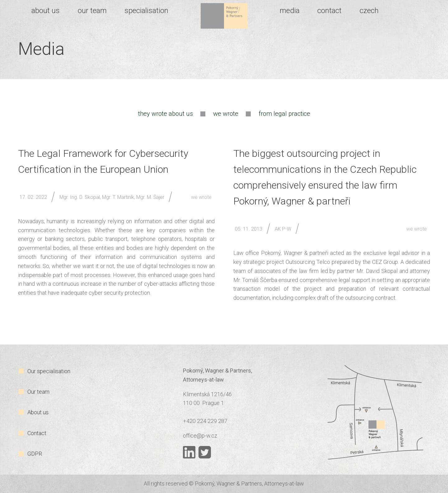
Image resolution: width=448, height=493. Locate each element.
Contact (37, 433)
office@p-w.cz (200, 436)
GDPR (35, 454)
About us (38, 412)
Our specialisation (49, 371)
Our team (38, 392)
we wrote (226, 114)
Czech (369, 11)
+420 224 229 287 (205, 421)
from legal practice (284, 114)
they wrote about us (166, 114)
